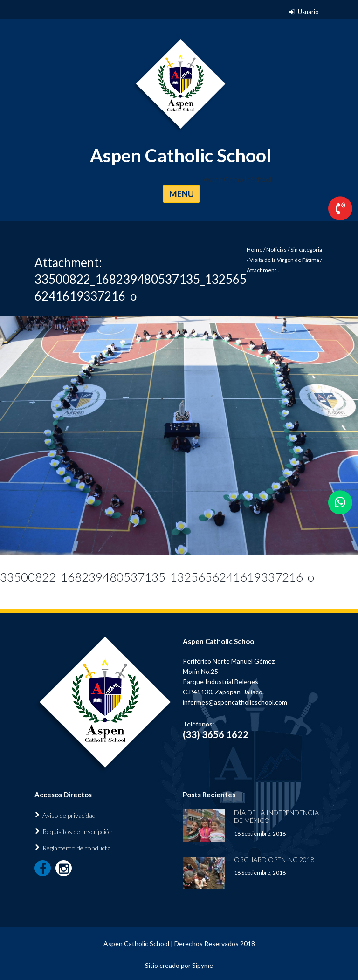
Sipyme (203, 965)
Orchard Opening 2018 (274, 860)
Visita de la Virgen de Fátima (284, 260)
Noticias (276, 250)
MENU (182, 194)
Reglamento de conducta (76, 848)
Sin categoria (306, 250)
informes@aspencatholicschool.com (235, 702)
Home (255, 250)
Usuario (308, 12)
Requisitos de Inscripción (78, 832)
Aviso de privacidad (69, 815)
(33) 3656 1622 (216, 734)
